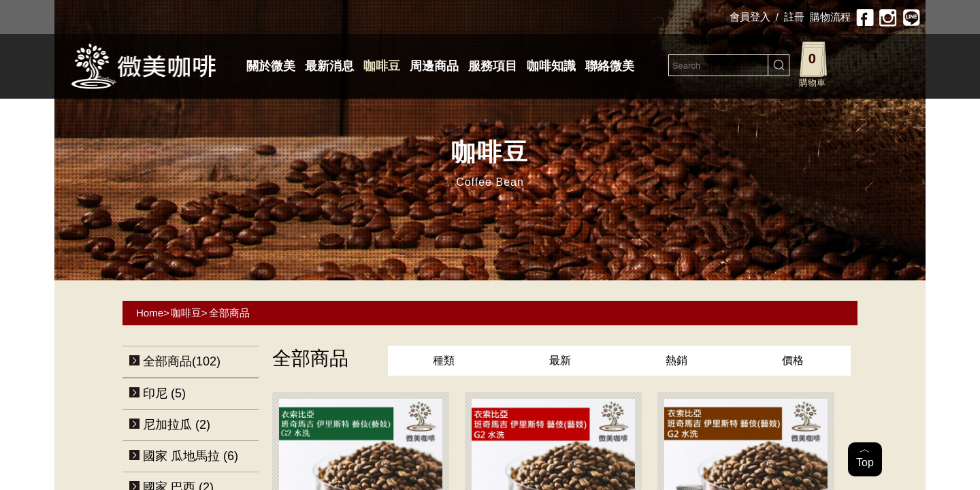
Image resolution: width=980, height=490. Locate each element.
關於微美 (271, 66)
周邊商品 (434, 66)
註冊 (794, 17)
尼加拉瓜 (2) (177, 425)
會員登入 (750, 17)
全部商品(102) (182, 361)
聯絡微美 (610, 66)
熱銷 (676, 360)
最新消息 (329, 66)
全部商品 (229, 313)
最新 (560, 360)
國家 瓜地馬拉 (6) (191, 456)
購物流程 (830, 17)
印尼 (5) (164, 393)
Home (150, 313)
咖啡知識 (551, 66)
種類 (444, 360)
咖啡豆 (382, 66)
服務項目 (493, 66)
